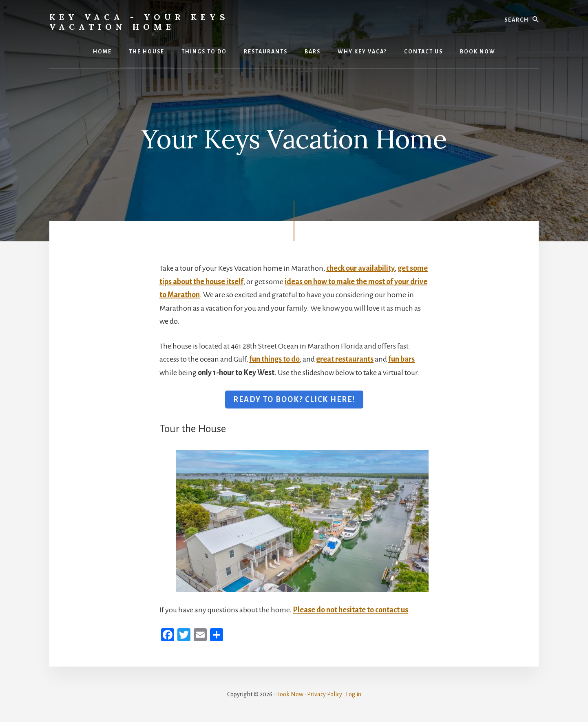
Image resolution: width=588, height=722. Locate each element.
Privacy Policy (325, 694)
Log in (354, 694)
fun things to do (274, 359)
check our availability (360, 268)
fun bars (401, 359)
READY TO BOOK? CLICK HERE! (294, 400)
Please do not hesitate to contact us (350, 610)
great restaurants (345, 359)
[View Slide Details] (302, 521)
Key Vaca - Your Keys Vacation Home (139, 22)
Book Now (290, 694)
